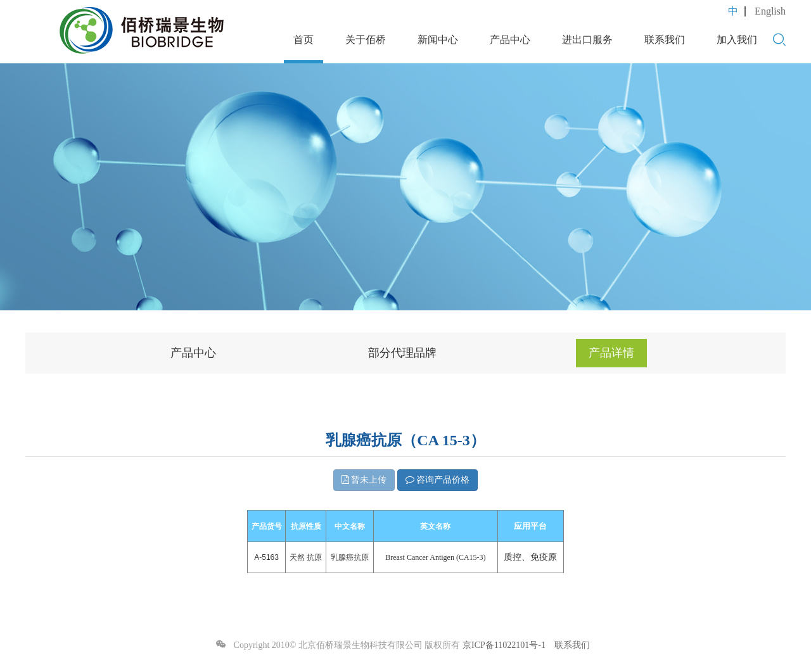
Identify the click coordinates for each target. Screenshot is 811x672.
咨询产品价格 (438, 480)
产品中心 (510, 40)
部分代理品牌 (402, 353)
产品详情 (611, 353)
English (770, 11)
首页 (303, 40)
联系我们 (665, 40)
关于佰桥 (366, 40)
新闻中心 (438, 40)
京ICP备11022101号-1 (504, 645)
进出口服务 (587, 40)
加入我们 (737, 40)
